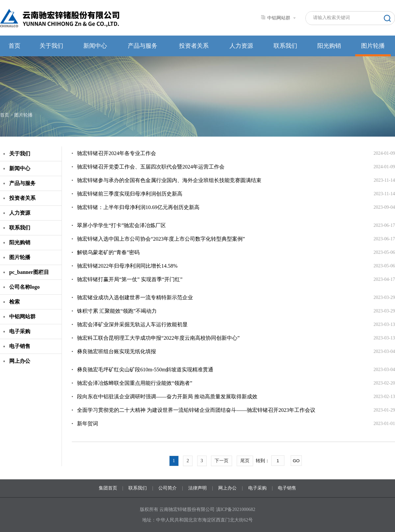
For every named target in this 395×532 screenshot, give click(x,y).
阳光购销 (329, 46)
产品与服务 (143, 46)
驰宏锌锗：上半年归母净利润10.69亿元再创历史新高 (138, 207)
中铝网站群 (22, 317)
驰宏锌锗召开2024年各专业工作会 (117, 153)
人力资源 (241, 46)
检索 (14, 302)
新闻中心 (95, 46)
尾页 (245, 461)
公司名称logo (24, 287)
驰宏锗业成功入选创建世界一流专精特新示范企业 (135, 297)
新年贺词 (88, 424)
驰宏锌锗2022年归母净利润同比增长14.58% (127, 266)
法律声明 (197, 488)
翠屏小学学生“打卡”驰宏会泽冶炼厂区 (121, 225)
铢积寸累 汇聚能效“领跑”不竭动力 (117, 311)
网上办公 (20, 361)
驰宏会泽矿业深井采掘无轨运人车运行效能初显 (132, 324)
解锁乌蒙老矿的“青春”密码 (108, 252)
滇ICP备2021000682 (236, 509)
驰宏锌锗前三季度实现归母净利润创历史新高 (130, 194)
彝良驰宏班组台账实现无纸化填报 (117, 351)
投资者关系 (194, 46)
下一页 (222, 461)
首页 (14, 46)
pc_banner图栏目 (29, 272)
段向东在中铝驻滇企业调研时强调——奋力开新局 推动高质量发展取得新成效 (167, 397)
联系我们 (285, 46)
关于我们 (51, 46)
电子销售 (20, 346)
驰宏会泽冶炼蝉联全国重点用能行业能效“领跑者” (135, 383)
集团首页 (108, 488)
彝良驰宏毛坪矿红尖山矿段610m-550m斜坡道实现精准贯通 (145, 370)
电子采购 (20, 331)
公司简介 (168, 488)
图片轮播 (373, 46)
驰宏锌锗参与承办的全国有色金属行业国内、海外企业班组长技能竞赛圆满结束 (169, 180)
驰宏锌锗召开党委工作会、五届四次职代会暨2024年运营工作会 (151, 167)
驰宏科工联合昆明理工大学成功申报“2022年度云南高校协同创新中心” (158, 338)
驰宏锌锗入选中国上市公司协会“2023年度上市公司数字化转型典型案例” (161, 239)
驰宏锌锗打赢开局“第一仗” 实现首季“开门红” (130, 279)
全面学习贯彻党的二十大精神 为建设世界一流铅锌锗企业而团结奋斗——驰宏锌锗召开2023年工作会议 (196, 410)
